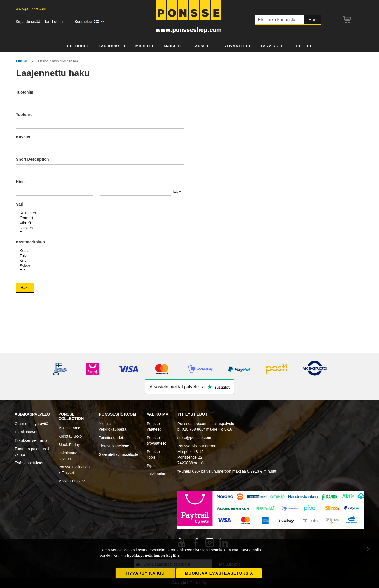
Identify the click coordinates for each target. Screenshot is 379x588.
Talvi (98, 256)
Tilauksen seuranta (31, 440)
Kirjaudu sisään (29, 22)
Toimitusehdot (111, 438)
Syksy (98, 266)
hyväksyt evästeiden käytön (153, 556)
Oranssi (98, 218)
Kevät (98, 261)
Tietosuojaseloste (114, 446)
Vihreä (98, 223)
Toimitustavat (26, 432)
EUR (177, 191)
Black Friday (69, 445)
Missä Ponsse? (72, 481)
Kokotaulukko (70, 436)
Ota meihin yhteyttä (31, 424)
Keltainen (98, 213)
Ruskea (98, 228)
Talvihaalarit (157, 474)
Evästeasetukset (29, 463)
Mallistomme (69, 428)
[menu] (189, 46)
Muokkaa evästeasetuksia (219, 573)
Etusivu (22, 61)
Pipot (151, 466)
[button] (89, 22)
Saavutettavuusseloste (119, 454)
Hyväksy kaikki (146, 573)
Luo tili (57, 22)
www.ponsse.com (31, 8)
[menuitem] (78, 46)
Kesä (98, 251)
